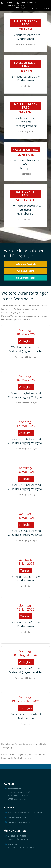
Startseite (7, 3)
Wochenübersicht (25, 3)
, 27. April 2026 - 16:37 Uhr (33, 8)
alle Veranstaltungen (14, 5)
